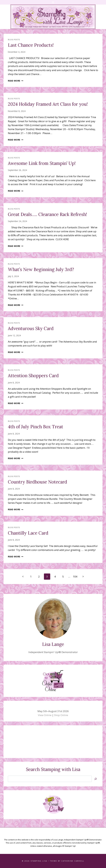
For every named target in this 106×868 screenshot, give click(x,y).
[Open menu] (53, 2)
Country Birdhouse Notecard (37, 482)
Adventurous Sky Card (31, 328)
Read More (16, 81)
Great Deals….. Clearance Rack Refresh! (47, 214)
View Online (45, 715)
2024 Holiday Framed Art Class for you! (48, 104)
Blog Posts (14, 39)
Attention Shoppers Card (33, 376)
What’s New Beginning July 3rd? (41, 269)
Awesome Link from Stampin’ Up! (42, 163)
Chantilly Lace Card (28, 533)
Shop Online (61, 715)
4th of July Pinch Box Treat (36, 427)
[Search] (96, 779)
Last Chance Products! (31, 45)
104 (75, 576)
